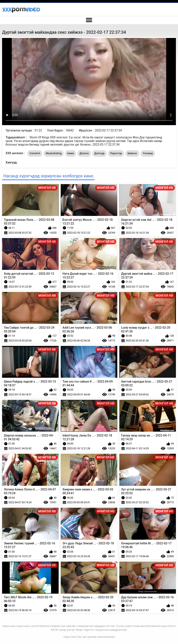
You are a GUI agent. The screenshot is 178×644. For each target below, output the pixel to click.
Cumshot (35, 153)
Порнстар (116, 153)
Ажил (71, 153)
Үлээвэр (148, 153)
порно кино (70, 637)
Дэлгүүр (99, 153)
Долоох (84, 153)
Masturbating (54, 153)
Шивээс (132, 153)
